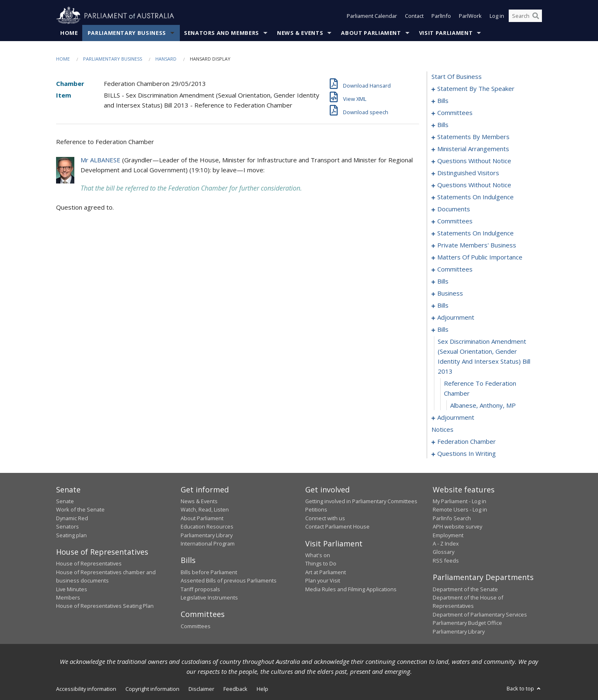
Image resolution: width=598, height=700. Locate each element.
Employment (448, 535)
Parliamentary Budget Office (467, 623)
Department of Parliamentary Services (480, 614)
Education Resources (207, 526)
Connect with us (325, 518)
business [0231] (450, 293)
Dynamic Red (72, 518)
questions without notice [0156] (474, 161)
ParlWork (470, 16)
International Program (208, 543)
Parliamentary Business (127, 33)
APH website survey (457, 526)
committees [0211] (455, 269)
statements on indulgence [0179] (475, 197)
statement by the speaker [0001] (476, 88)
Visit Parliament (446, 33)
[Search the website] (525, 16)
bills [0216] (443, 281)
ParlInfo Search (452, 518)
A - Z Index (446, 543)
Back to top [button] (524, 688)
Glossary (444, 552)
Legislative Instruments (209, 597)
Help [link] (262, 689)
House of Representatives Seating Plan (105, 606)
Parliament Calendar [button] (372, 16)
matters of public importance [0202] (480, 257)
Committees (196, 626)
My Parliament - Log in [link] (460, 501)
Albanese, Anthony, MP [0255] (483, 405)
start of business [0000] (457, 76)
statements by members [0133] (473, 137)
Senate (65, 501)
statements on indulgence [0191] (475, 233)
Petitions (316, 509)
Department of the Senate (465, 589)
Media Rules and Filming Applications (351, 589)
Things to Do (321, 563)
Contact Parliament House (337, 526)
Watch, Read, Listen (205, 509)
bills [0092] (443, 125)
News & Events (300, 33)
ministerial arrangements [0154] (473, 149)
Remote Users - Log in (460, 509)
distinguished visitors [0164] (468, 173)
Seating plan (71, 535)
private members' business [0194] (477, 245)
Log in (497, 16)
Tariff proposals (200, 589)
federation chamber (467, 441)
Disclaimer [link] (201, 689)
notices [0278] (442, 429)
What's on (318, 555)
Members (68, 597)
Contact (414, 16)
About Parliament (371, 33)
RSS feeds (446, 560)
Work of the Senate (80, 509)
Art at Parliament (326, 572)
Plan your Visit (323, 580)
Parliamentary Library (207, 535)
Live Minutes (72, 589)
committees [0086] (455, 113)
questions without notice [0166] (474, 185)
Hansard (166, 59)
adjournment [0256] (456, 417)
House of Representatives (89, 563)
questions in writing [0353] (467, 453)
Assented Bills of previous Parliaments (229, 580)
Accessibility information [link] (86, 689)
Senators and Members (222, 33)
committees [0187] (455, 221)
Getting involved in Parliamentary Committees (361, 501)
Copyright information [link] (152, 689)
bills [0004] (443, 100)
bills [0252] (443, 329)
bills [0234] (443, 305)
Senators (67, 526)
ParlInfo (441, 16)
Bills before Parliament (209, 572)
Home (69, 33)
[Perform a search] (536, 16)
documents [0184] (454, 209)
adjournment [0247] (456, 317)
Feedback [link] (235, 689)
